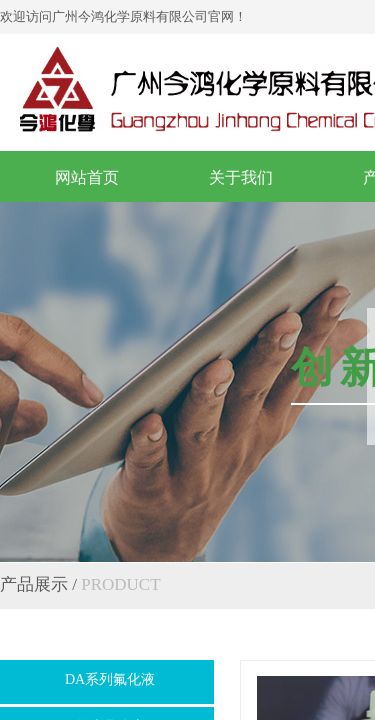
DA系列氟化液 (110, 679)
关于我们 (241, 177)
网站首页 (87, 177)
